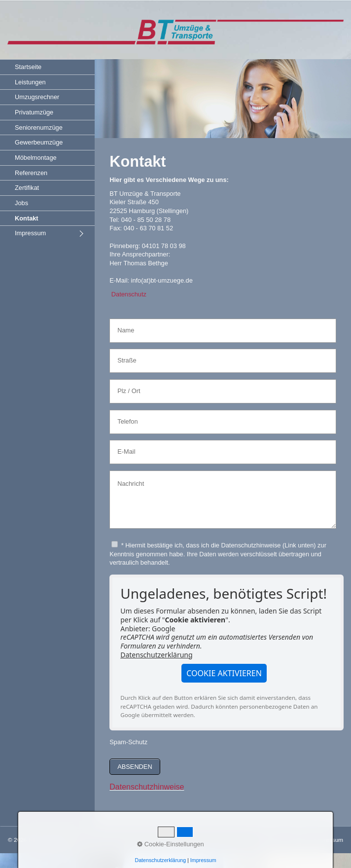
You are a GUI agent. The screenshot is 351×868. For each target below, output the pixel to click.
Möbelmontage (36, 158)
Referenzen (31, 173)
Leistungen (30, 82)
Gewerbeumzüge (39, 142)
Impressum (30, 233)
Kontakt (27, 218)
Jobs (21, 203)
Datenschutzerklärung (156, 655)
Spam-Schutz (128, 742)
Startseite (28, 67)
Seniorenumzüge (39, 127)
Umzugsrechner (37, 97)
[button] (224, 673)
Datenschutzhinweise (147, 787)
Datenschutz (129, 294)
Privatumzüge (34, 112)
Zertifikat (27, 188)
